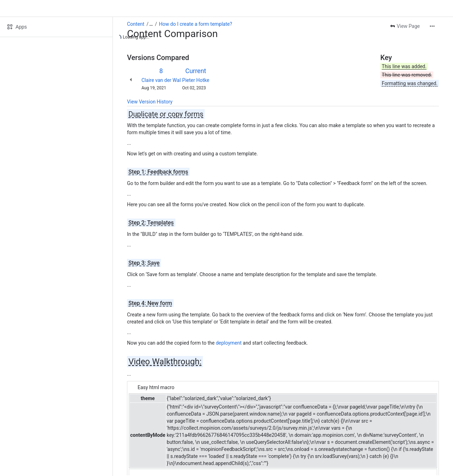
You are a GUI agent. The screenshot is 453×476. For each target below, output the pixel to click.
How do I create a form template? (196, 24)
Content (136, 24)
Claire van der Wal (161, 80)
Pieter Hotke (196, 80)
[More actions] (432, 26)
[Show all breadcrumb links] (151, 24)
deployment (229, 343)
